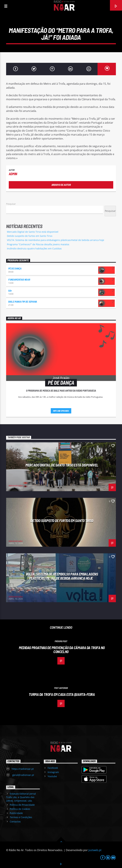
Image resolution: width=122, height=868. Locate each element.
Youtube (52, 776)
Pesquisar (11, 204)
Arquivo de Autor (61, 185)
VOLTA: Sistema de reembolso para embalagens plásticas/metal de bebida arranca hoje (56, 240)
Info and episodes (61, 411)
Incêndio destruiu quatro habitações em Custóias (34, 248)
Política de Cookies (20, 809)
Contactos (15, 822)
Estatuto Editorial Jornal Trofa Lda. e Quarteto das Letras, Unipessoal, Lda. (21, 797)
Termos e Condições (21, 817)
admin (13, 174)
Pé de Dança (15, 268)
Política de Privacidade (22, 805)
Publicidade (16, 813)
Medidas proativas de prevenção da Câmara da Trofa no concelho (62, 650)
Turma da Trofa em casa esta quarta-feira (62, 694)
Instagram (53, 772)
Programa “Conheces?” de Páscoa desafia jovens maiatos (38, 244)
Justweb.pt (95, 850)
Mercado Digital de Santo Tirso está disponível (33, 232)
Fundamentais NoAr (19, 279)
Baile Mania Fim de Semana (23, 302)
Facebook (53, 768)
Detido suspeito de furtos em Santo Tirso (30, 236)
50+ (10, 291)
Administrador (16, 486)
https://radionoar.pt (23, 769)
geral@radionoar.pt (23, 775)
